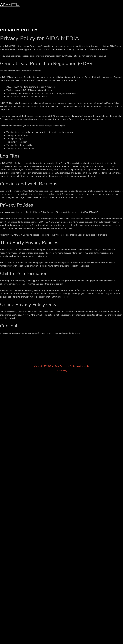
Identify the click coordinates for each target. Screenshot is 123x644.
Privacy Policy (61, 371)
